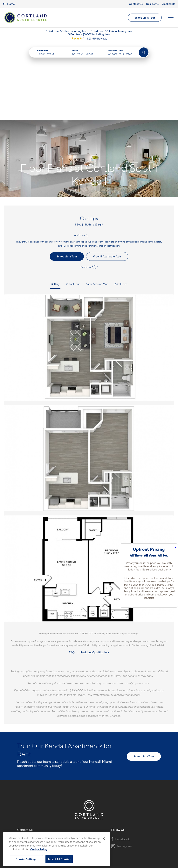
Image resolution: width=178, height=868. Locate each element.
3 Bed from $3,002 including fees (89, 34)
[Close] (104, 839)
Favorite (89, 190)
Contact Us (136, 4)
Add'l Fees (82, 158)
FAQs (72, 576)
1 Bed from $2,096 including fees (67, 31)
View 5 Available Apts (107, 179)
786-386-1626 (27, 762)
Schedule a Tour (145, 18)
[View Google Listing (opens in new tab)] (89, 38)
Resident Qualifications (95, 576)
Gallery (55, 207)
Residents (152, 4)
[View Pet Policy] (50, 783)
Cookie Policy (39, 849)
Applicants (169, 4)
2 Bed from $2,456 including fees (111, 31)
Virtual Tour (73, 207)
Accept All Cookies (59, 859)
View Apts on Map (97, 207)
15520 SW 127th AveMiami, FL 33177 (32, 771)
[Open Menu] (171, 18)
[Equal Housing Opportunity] (19, 783)
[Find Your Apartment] (144, 52)
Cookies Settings (26, 859)
